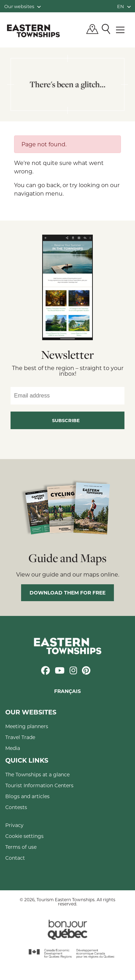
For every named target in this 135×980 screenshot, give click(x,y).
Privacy (14, 825)
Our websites (22, 6)
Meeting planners (27, 726)
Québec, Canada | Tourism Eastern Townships (33, 31)
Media (13, 748)
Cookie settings (24, 836)
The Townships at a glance (37, 774)
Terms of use (21, 847)
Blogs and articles (27, 796)
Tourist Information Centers (39, 785)
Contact (15, 858)
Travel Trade (20, 737)
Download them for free (67, 593)
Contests (16, 807)
